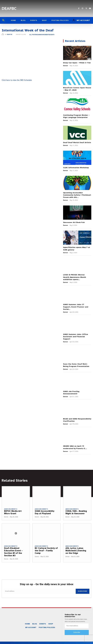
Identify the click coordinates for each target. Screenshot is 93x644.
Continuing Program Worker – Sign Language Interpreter (76, 116)
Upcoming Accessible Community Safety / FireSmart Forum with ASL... (76, 194)
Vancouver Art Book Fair (74, 221)
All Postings (34, 35)
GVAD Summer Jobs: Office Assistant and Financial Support (75, 332)
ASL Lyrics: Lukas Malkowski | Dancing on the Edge (76, 545)
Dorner (66, 65)
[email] (40, 585)
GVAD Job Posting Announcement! (71, 387)
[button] (3, 20)
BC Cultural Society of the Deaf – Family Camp (46, 545)
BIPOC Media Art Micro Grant (13, 506)
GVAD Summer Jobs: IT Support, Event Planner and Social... (77, 304)
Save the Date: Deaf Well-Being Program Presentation (77, 360)
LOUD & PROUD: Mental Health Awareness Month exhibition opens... (77, 275)
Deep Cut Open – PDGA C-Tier (76, 63)
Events (52, 35)
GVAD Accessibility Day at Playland (45, 506)
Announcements (44, 35)
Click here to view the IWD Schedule (17, 80)
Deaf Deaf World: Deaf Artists (76, 142)
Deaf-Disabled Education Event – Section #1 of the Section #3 (13, 546)
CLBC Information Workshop (76, 167)
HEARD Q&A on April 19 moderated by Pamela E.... (74, 441)
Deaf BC (10, 35)
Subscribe (83, 585)
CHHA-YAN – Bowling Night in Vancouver (76, 506)
